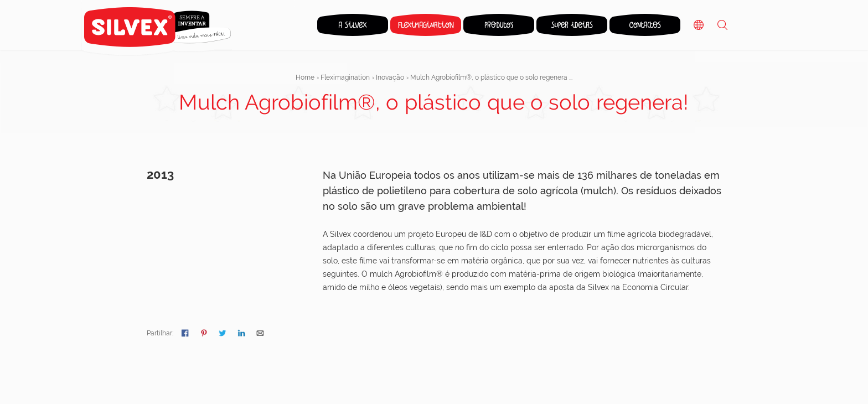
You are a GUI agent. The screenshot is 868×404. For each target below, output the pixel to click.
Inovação (390, 77)
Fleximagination (345, 77)
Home (305, 77)
